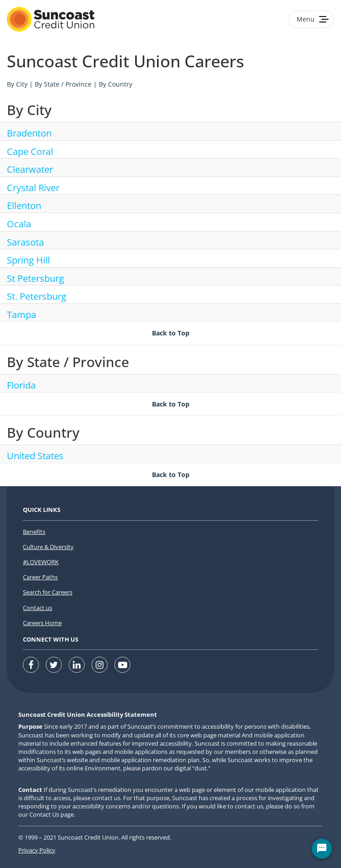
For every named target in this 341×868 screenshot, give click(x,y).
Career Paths (40, 577)
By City (17, 84)
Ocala (19, 224)
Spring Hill (28, 260)
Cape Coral (30, 151)
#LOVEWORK (41, 562)
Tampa (22, 315)
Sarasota (25, 242)
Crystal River (33, 188)
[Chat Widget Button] (322, 849)
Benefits (34, 532)
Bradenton (29, 133)
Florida (21, 385)
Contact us (38, 608)
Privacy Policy (37, 850)
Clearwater (30, 169)
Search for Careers (48, 592)
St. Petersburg (37, 296)
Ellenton (24, 206)
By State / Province (63, 84)
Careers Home (42, 623)
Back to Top (171, 333)
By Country (116, 84)
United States (35, 456)
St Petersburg (35, 278)
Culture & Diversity (48, 547)
